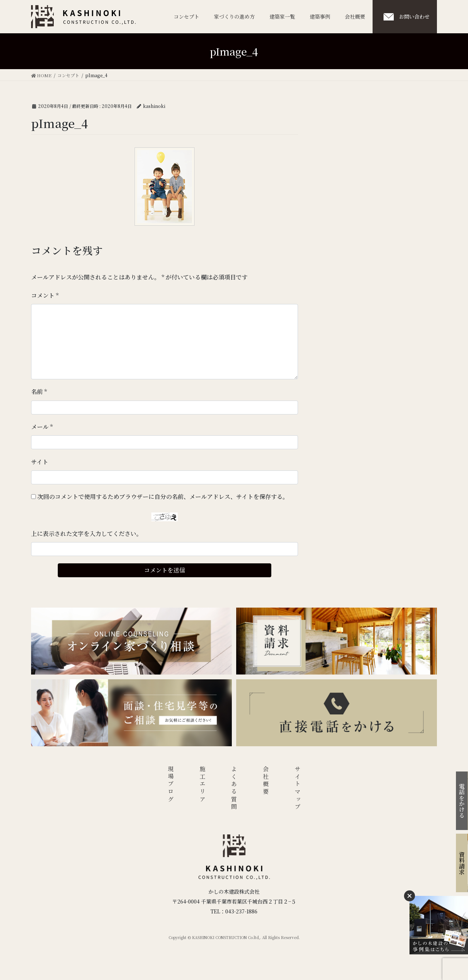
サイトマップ (297, 788)
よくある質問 (234, 788)
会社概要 (266, 781)
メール (42, 427)
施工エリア (203, 785)
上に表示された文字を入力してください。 (87, 534)
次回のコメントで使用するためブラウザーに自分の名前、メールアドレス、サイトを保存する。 (163, 497)
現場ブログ (171, 785)
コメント (45, 295)
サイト (40, 462)
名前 (39, 392)
